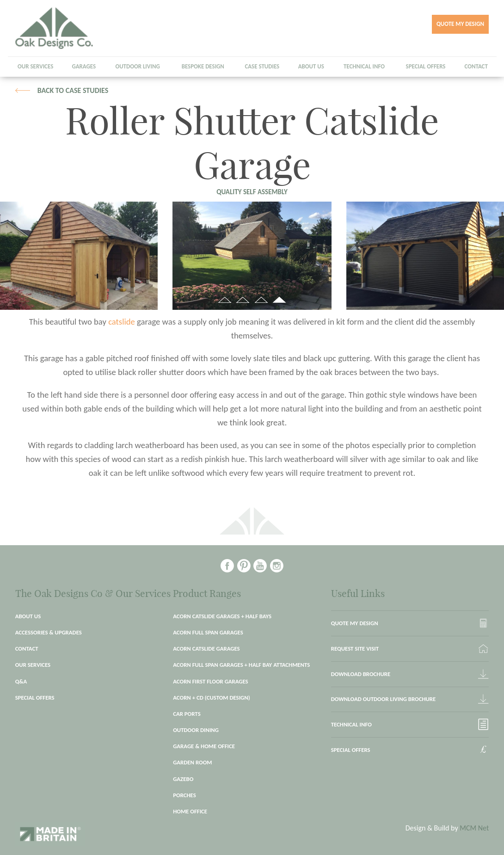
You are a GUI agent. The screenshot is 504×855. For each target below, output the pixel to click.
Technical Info (364, 66)
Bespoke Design (203, 66)
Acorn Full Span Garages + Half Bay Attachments (241, 665)
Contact (476, 66)
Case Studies (262, 66)
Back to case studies (73, 90)
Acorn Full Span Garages (208, 632)
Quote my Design (460, 24)
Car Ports (187, 714)
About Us (311, 66)
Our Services (35, 66)
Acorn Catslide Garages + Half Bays (222, 616)
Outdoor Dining (196, 730)
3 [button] (261, 301)
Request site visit (355, 649)
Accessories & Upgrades (49, 632)
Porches (184, 795)
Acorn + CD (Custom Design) (211, 698)
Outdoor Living (137, 66)
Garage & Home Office (204, 746)
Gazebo (183, 779)
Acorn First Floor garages (210, 681)
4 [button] (280, 301)
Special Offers (426, 66)
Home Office (190, 811)
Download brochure (361, 674)
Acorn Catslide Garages (206, 649)
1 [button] (224, 301)
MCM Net (474, 828)
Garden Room (192, 762)
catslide (123, 322)
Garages (84, 66)
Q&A (21, 681)
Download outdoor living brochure (384, 699)
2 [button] (243, 301)
